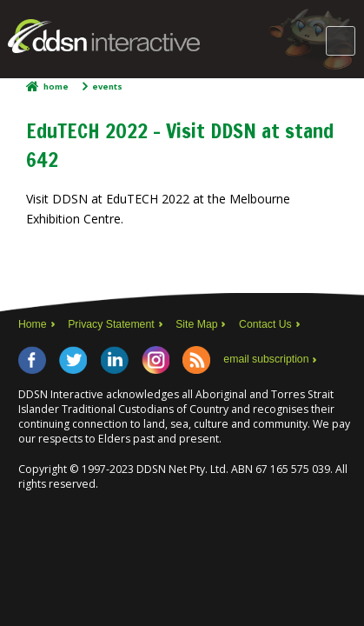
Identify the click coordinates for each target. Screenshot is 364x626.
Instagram (156, 360)
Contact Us (265, 324)
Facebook (32, 360)
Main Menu (341, 41)
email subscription (266, 359)
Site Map (196, 324)
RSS (196, 360)
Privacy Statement (111, 324)
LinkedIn (115, 360)
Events (107, 87)
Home (56, 87)
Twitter (73, 360)
